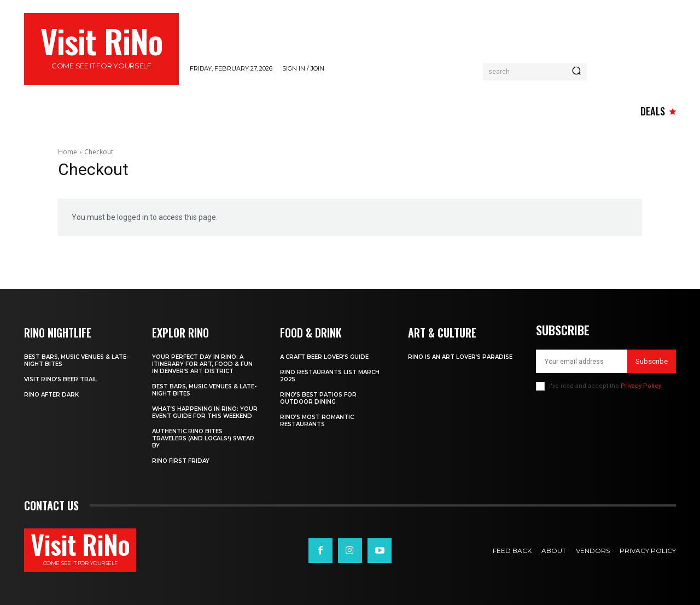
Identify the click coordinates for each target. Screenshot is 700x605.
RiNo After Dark (51, 395)
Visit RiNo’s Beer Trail (61, 379)
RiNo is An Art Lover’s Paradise (460, 357)
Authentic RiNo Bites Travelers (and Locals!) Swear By (203, 438)
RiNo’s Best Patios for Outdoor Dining (318, 398)
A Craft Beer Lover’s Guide (324, 357)
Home (68, 152)
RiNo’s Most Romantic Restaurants (317, 421)
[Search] (576, 72)
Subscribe (652, 361)
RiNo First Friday (181, 461)
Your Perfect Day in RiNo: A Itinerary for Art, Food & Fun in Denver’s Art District (202, 364)
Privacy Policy (641, 386)
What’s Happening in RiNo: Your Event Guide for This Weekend (205, 412)
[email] (582, 361)
